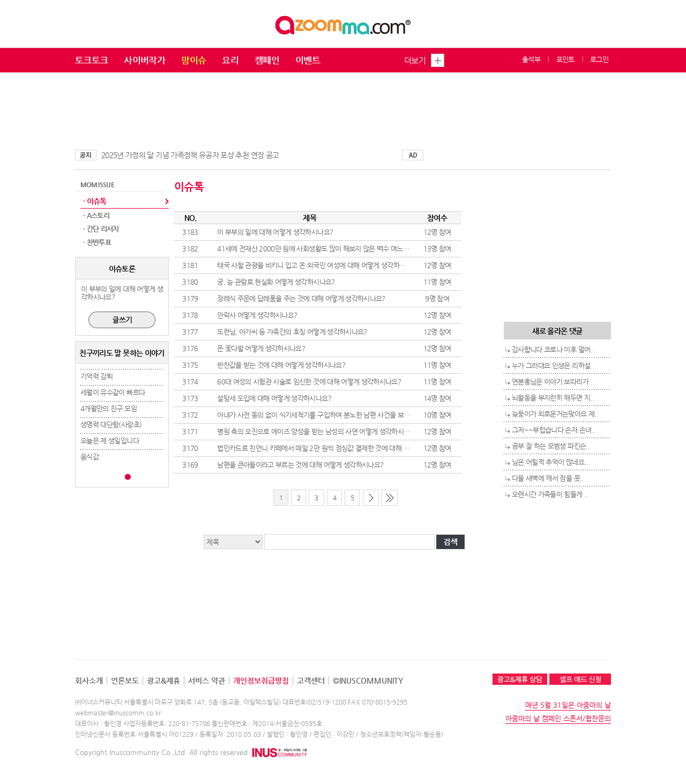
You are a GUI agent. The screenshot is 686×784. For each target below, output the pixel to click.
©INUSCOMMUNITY (368, 681)
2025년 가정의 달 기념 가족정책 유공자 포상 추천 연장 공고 (190, 155)
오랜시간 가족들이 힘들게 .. (550, 494)
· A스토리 (96, 215)
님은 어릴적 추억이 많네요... (551, 462)
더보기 (415, 60)
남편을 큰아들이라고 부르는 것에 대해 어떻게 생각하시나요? (300, 465)
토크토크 (91, 60)
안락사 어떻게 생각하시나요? (257, 315)
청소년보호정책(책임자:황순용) (402, 734)
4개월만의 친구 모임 (109, 408)
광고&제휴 (163, 681)
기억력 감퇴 (96, 376)
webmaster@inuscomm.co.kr (118, 713)
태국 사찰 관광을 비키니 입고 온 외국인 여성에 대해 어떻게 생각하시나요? (319, 265)
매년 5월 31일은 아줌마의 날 (568, 705)
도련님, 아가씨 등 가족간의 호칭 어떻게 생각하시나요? (292, 332)
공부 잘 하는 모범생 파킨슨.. (551, 446)
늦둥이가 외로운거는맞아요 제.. (555, 414)
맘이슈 (193, 60)
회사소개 (89, 681)
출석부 (531, 59)
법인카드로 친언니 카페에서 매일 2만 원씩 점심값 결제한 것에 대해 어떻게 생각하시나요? (340, 448)
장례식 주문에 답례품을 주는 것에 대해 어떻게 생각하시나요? (301, 298)
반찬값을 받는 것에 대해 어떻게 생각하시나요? (281, 365)
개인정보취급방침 (261, 681)
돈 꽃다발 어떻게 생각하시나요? (261, 348)
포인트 (565, 59)
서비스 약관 (207, 681)
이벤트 (308, 60)
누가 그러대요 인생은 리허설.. (553, 365)
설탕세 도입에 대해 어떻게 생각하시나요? (274, 398)
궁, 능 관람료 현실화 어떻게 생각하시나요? (276, 282)
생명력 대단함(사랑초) (111, 424)
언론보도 (125, 681)
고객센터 (311, 681)
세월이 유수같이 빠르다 (113, 392)
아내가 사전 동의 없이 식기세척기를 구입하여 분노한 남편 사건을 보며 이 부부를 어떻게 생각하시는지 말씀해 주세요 (376, 415)
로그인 (599, 59)
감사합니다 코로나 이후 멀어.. (553, 349)
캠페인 (267, 60)
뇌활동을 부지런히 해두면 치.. (553, 398)
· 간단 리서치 (101, 229)
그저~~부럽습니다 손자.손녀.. (553, 430)
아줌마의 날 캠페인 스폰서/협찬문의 (558, 718)
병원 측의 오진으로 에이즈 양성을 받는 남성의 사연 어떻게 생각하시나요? (318, 431)
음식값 (90, 457)
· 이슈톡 (95, 201)
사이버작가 (144, 60)
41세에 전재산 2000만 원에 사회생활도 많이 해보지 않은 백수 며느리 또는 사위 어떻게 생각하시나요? (358, 249)
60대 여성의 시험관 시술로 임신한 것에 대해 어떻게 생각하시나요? (309, 382)
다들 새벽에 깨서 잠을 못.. (548, 478)
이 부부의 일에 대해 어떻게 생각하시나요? (275, 232)
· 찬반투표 (97, 242)
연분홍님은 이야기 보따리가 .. (553, 382)
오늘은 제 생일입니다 (110, 441)
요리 (230, 60)
